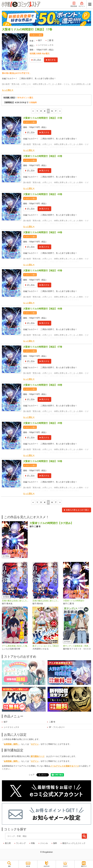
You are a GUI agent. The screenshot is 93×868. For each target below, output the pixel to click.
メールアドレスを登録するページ (65, 766)
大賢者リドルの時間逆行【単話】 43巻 (43, 194)
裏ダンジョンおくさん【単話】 (46, 646)
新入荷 (8, 843)
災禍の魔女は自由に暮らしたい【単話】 (46, 601)
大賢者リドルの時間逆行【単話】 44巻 (43, 232)
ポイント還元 (37, 35)
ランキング (21, 843)
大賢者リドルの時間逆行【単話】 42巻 (43, 156)
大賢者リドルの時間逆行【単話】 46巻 (43, 309)
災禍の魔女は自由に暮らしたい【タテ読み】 (16, 601)
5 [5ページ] (48, 111)
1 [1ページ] (37, 111)
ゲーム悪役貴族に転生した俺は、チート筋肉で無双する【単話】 (16, 646)
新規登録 (74, 5)
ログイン (82, 5)
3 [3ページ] (41, 111)
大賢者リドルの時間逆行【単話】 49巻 (43, 423)
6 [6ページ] (52, 111)
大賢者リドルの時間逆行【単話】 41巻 (43, 118)
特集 (33, 843)
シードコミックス (46, 45)
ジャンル (44, 843)
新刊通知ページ (38, 756)
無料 (55, 843)
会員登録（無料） (12, 744)
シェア (32, 775)
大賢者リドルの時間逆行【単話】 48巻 (43, 385)
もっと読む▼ (8, 90)
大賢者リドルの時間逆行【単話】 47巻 (43, 347)
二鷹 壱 (50, 40)
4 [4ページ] (45, 111)
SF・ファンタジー (57, 727)
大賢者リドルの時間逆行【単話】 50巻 (43, 461)
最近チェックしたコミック (74, 843)
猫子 (40, 40)
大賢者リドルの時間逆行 (74, 601)
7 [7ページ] (56, 111)
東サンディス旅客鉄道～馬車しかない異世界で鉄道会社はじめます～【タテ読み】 (77, 646)
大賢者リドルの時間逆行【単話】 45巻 (43, 271)
